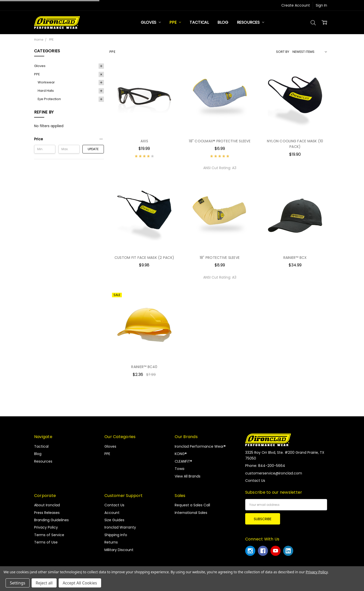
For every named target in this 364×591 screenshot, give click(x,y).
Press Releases (47, 513)
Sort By (283, 52)
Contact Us (114, 505)
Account (112, 513)
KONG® (181, 454)
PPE (175, 22)
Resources (251, 22)
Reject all (44, 583)
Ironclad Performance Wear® (200, 446)
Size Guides (114, 520)
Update (93, 149)
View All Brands (188, 476)
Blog (223, 22)
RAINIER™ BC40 (144, 367)
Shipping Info (116, 535)
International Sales (191, 513)
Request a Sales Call (192, 505)
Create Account (296, 5)
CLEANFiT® (183, 461)
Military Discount (119, 550)
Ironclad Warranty (120, 527)
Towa (179, 469)
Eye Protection (49, 99)
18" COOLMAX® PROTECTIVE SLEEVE (220, 141)
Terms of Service (49, 535)
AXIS (144, 141)
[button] (69, 139)
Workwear (46, 82)
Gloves (151, 22)
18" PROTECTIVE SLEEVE (220, 258)
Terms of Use (46, 542)
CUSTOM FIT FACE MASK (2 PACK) (144, 258)
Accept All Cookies (80, 583)
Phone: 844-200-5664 (265, 466)
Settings (18, 583)
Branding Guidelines (51, 520)
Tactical (199, 22)
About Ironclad (47, 505)
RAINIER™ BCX (295, 258)
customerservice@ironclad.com (274, 473)
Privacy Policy (46, 527)
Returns (111, 542)
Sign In (321, 5)
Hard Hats (46, 91)
